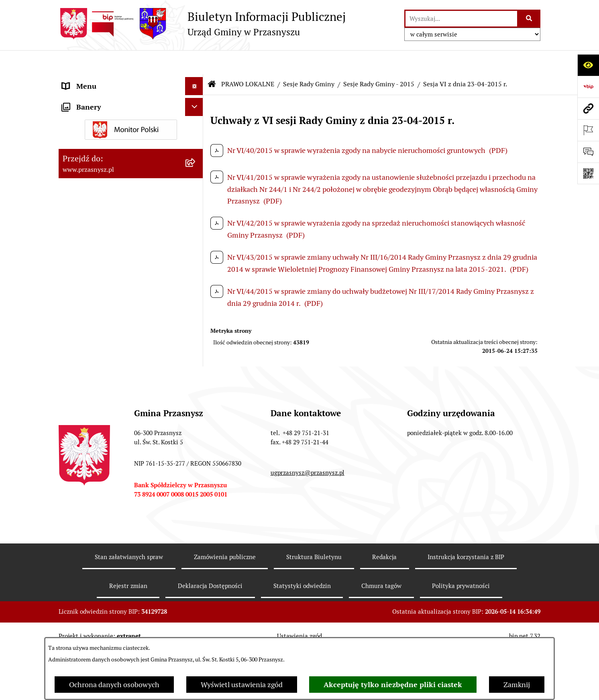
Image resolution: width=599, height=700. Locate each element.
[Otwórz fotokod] (588, 173)
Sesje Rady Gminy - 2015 (379, 60)
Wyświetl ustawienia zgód (242, 685)
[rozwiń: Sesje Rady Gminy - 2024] (196, 295)
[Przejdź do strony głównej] (202, 24)
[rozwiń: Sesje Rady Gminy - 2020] (196, 388)
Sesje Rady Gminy (309, 60)
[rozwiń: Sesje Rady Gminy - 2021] (196, 365)
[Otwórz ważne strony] (588, 130)
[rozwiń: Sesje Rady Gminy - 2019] (196, 411)
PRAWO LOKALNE (248, 60)
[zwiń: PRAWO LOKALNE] (196, 98)
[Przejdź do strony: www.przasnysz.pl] (588, 108)
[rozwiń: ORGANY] (196, 80)
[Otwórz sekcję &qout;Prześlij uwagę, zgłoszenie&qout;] (588, 152)
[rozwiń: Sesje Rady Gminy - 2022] (196, 342)
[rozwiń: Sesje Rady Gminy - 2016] (196, 481)
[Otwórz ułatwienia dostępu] (588, 65)
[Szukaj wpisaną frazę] (529, 19)
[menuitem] (131, 121)
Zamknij (517, 685)
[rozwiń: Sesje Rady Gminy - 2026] (196, 248)
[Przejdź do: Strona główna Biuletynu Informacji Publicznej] (212, 60)
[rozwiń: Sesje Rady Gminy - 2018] (196, 435)
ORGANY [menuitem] (77, 80)
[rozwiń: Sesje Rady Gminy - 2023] (196, 318)
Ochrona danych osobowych (114, 685)
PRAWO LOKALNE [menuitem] (91, 98)
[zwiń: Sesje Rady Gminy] (196, 168)
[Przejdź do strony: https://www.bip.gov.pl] (588, 87)
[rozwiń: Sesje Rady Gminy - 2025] (196, 272)
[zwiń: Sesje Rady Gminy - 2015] (196, 505)
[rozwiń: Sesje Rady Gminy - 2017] (196, 458)
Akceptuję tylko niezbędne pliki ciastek (393, 685)
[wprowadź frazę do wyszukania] (461, 19)
